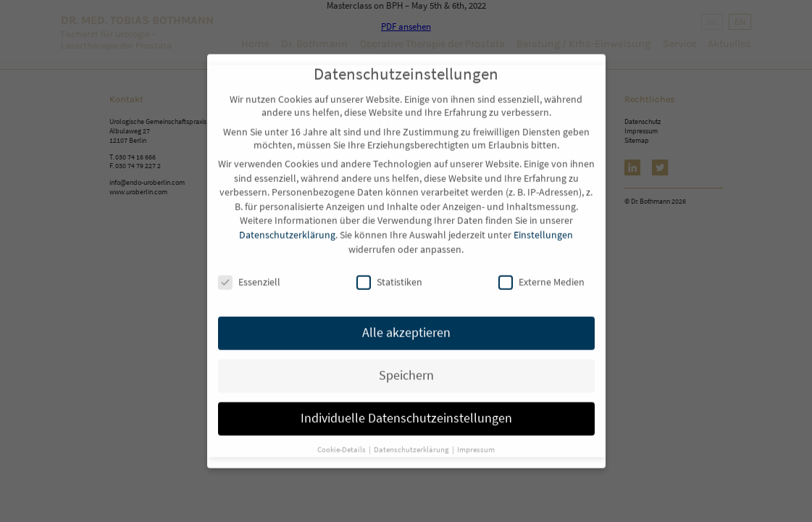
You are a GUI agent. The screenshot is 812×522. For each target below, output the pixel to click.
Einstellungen (543, 223)
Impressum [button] (476, 438)
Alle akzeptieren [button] (406, 320)
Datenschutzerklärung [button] (412, 438)
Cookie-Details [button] (342, 438)
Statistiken (389, 270)
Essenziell (249, 270)
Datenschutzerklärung (287, 223)
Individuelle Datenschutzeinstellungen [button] (406, 406)
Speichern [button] (406, 363)
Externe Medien (541, 270)
